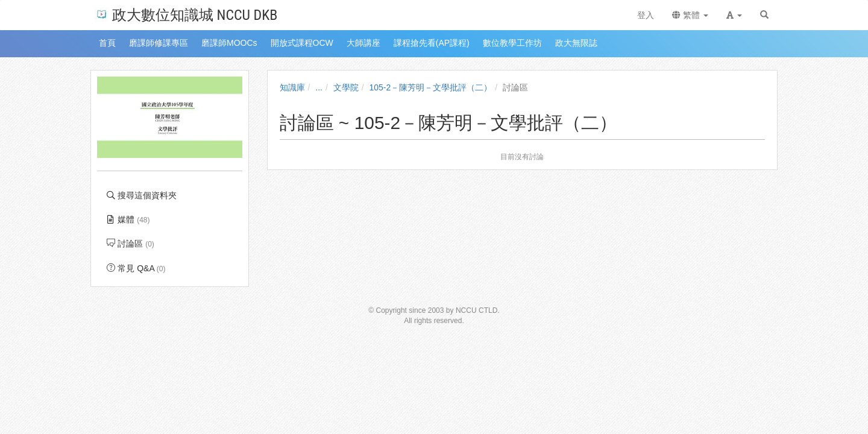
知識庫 (292, 87)
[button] (734, 15)
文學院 (346, 87)
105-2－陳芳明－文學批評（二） (431, 87)
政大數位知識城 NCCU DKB (186, 14)
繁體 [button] (690, 15)
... (319, 87)
